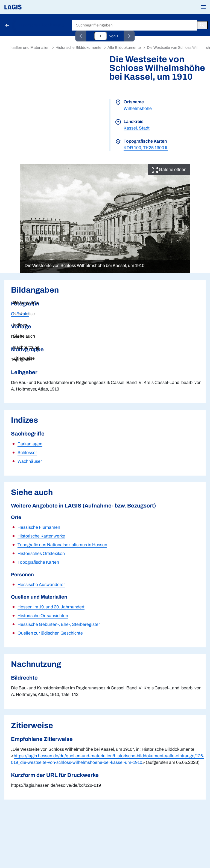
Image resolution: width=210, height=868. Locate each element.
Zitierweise (24, 358)
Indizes (20, 325)
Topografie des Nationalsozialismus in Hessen (62, 545)
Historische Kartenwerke (41, 536)
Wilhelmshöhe (138, 108)
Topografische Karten (38, 562)
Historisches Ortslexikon (41, 553)
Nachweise (24, 314)
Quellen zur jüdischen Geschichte (50, 633)
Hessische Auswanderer (41, 585)
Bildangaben (26, 303)
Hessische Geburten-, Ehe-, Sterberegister (59, 624)
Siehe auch (24, 336)
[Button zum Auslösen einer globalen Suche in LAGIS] (202, 25)
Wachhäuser (30, 461)
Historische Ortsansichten (43, 616)
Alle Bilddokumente (124, 48)
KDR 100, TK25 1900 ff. (146, 148)
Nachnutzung (26, 347)
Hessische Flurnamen (39, 527)
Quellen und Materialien (29, 48)
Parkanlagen (30, 444)
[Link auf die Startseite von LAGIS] (31, 7)
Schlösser (27, 453)
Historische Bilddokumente (42, 25)
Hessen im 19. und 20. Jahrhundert (51, 607)
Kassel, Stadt (137, 128)
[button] (203, 7)
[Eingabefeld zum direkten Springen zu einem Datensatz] (101, 36)
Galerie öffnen (169, 169)
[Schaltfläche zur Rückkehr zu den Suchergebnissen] (8, 25)
